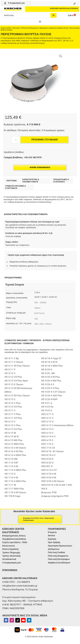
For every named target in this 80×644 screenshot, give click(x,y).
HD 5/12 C (10, 373)
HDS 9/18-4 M (49, 474)
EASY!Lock (39, 313)
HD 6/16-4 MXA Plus (15, 455)
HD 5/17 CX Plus (13, 418)
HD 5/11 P (10, 370)
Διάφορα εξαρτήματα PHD (55, 496)
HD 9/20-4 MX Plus (51, 381)
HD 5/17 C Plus (13, 414)
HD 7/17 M (10, 485)
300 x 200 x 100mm (43, 324)
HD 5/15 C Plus (13, 403)
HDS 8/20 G (47, 463)
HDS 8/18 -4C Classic (52, 451)
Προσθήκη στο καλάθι (45, 140)
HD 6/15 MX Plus (13, 440)
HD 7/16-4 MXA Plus (15, 481)
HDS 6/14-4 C (48, 437)
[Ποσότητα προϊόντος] (16, 140)
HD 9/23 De (47, 407)
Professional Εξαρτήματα (29, 28)
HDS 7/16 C (47, 444)
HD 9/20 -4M (48, 373)
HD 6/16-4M (11, 459)
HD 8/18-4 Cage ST (51, 358)
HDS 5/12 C (47, 418)
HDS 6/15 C (47, 440)
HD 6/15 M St (12, 437)
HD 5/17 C (10, 410)
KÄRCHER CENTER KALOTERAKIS (64, 8)
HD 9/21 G (47, 403)
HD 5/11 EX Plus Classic (17, 366)
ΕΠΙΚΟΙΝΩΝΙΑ (10, 570)
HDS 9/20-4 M (49, 478)
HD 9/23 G (47, 410)
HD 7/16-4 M (11, 478)
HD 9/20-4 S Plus (50, 388)
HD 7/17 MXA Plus (14, 489)
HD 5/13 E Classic (14, 384)
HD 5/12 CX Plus (13, 377)
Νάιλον (37, 308)
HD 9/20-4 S (48, 384)
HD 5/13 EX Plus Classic (17, 396)
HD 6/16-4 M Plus (14, 451)
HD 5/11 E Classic (14, 362)
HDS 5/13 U (47, 422)
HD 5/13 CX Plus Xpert (16, 381)
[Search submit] (53, 15)
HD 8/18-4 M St (49, 362)
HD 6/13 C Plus (13, 425)
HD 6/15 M (10, 433)
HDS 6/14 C (47, 433)
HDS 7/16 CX (48, 448)
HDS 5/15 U (47, 429)
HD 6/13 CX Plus (13, 429)
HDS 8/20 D (47, 459)
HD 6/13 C (10, 422)
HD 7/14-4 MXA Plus (15, 470)
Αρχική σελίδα (6, 28)
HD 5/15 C (10, 399)
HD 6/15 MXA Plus (14, 444)
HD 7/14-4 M (11, 466)
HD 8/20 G (47, 370)
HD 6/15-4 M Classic (15, 448)
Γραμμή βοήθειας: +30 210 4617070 (23, 157)
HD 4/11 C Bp (12, 358)
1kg (36, 319)
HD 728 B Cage (12, 496)
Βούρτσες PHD (49, 492)
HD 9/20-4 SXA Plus (52, 396)
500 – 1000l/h (40, 303)
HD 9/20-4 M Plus (51, 377)
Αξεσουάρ (16, 28)
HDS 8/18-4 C (48, 455)
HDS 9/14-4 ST (49, 470)
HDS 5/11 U (47, 414)
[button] (40, 22)
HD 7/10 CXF (11, 463)
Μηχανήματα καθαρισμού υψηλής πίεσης (54, 28)
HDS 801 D (47, 466)
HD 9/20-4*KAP (49, 399)
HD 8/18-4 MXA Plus (52, 366)
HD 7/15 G (10, 474)
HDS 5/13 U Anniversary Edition (57, 425)
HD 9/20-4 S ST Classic (53, 392)
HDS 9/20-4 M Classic (53, 481)
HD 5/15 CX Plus (13, 407)
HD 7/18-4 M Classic (15, 492)
